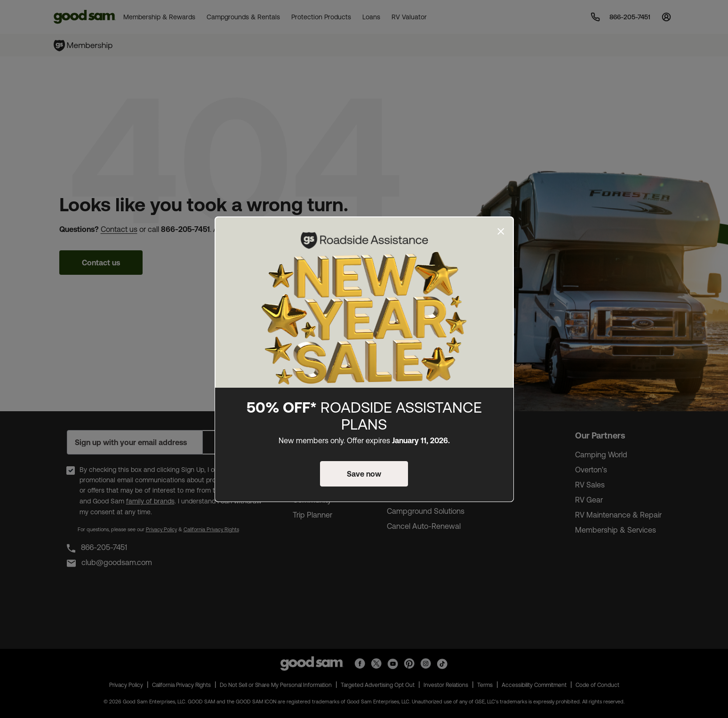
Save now (364, 474)
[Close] (501, 231)
